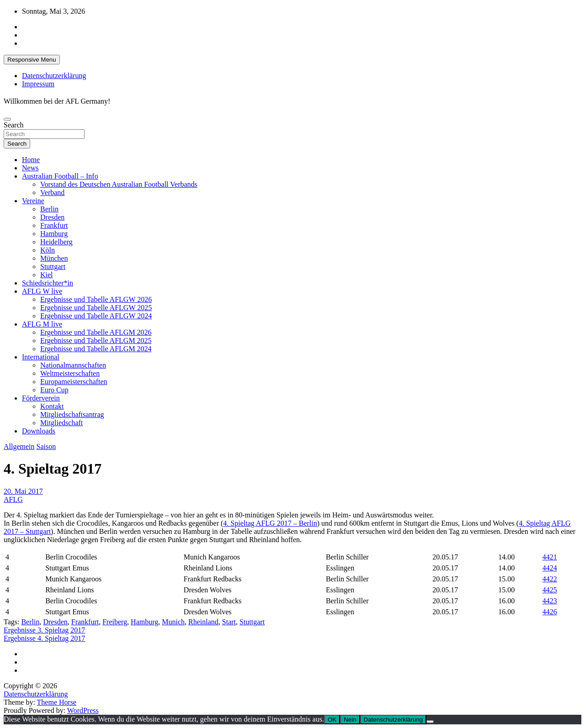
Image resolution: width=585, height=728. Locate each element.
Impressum (38, 84)
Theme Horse (57, 702)
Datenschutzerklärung (54, 76)
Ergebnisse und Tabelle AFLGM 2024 (96, 349)
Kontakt (52, 406)
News (30, 168)
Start (229, 622)
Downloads (39, 431)
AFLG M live (42, 324)
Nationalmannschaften (73, 365)
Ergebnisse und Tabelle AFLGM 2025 (96, 340)
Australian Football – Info (60, 176)
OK (332, 720)
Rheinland (203, 622)
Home (31, 160)
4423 (550, 601)
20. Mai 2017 (23, 491)
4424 (550, 568)
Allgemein (19, 446)
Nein (350, 720)
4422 (550, 579)
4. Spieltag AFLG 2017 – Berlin (270, 523)
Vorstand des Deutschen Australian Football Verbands (119, 184)
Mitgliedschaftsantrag (72, 414)
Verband (52, 193)
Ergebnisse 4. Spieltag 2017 (44, 638)
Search (14, 125)
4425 (550, 590)
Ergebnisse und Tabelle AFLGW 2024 (96, 316)
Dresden (52, 217)
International (41, 357)
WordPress (83, 710)
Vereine (33, 201)
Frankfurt (54, 225)
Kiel (47, 275)
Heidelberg (56, 242)
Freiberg (115, 622)
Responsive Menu (32, 60)
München (54, 258)
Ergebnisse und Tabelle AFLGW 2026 (96, 299)
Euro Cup (54, 390)
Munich (173, 622)
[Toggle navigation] (7, 119)
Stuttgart (53, 266)
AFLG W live (42, 291)
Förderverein (41, 398)
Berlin (49, 209)
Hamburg (54, 234)
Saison (46, 446)
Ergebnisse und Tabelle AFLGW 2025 (96, 308)
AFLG (13, 499)
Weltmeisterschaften (70, 373)
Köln (48, 250)
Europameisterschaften (74, 382)
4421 (550, 557)
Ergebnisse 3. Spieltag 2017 (44, 630)
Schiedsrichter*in (48, 283)
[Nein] (430, 722)
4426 (550, 612)
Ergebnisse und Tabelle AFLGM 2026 (96, 332)
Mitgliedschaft (61, 423)
